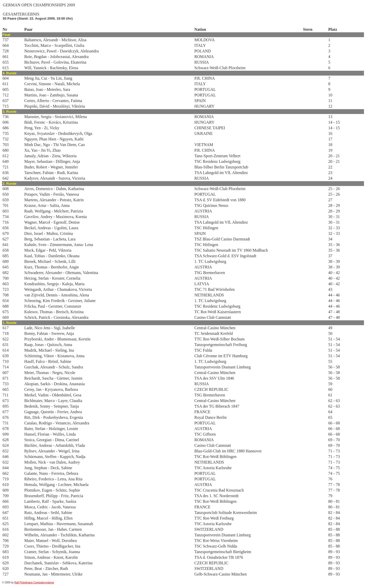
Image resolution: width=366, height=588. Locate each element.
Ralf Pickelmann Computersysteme (34, 583)
